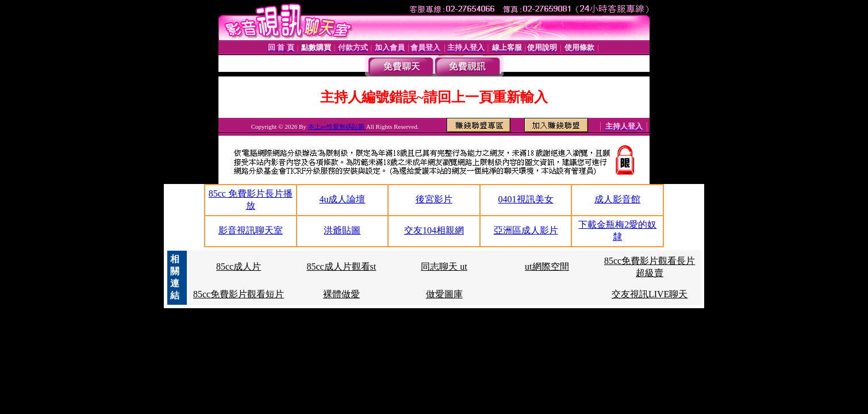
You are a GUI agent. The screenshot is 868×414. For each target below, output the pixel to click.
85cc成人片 (239, 267)
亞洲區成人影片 (526, 230)
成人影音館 (617, 199)
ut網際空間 (547, 267)
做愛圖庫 (444, 294)
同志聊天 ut (444, 267)
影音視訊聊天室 (251, 230)
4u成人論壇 (342, 199)
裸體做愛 (341, 294)
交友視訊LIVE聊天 (650, 294)
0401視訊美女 (526, 199)
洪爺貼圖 (342, 230)
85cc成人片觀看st (341, 267)
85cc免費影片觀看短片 (239, 294)
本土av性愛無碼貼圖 (337, 126)
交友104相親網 (434, 230)
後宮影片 (434, 199)
